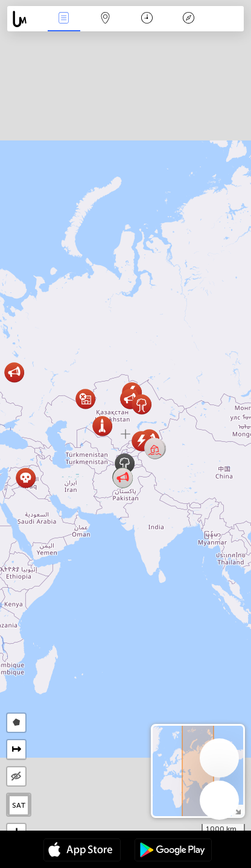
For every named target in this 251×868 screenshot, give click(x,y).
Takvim (147, 19)
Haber (64, 19)
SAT (19, 805)
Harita (106, 19)
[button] (155, 449)
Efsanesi (189, 19)
